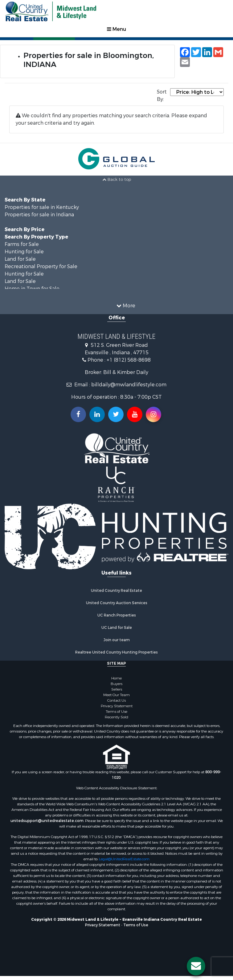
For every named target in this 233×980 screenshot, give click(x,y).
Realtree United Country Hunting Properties (116, 652)
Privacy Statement (117, 706)
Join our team (117, 640)
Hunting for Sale (24, 252)
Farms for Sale (22, 244)
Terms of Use (116, 712)
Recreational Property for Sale (41, 266)
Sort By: (162, 96)
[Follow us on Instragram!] (153, 414)
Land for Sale (20, 259)
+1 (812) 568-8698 (129, 360)
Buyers (116, 684)
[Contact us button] (196, 966)
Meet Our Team (116, 695)
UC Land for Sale (117, 628)
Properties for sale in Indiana (39, 215)
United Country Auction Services (117, 603)
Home (116, 678)
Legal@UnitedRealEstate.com (124, 859)
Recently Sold (116, 717)
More (126, 306)
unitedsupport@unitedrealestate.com (47, 821)
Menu (116, 29)
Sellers (117, 689)
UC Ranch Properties (117, 615)
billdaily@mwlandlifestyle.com (129, 385)
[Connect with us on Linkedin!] (97, 414)
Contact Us (116, 700)
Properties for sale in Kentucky (42, 207)
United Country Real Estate (116, 591)
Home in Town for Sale (32, 289)
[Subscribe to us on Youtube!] (135, 414)
